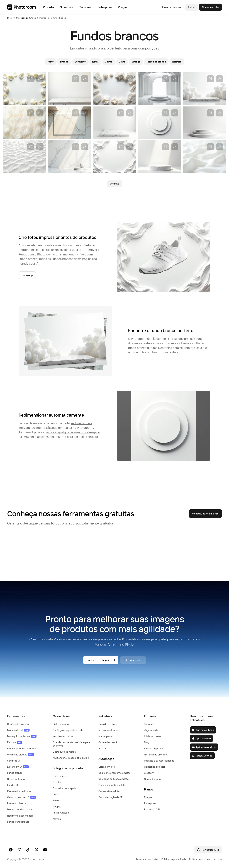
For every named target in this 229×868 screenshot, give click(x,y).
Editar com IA (18, 767)
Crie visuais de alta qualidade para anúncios (71, 744)
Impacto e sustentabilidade (159, 761)
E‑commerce (60, 776)
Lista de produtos (63, 724)
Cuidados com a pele (64, 788)
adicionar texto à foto (52, 437)
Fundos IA (13, 785)
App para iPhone (203, 730)
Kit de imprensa (153, 736)
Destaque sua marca (64, 752)
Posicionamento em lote (112, 785)
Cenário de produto (18, 724)
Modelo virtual (18, 730)
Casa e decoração (108, 742)
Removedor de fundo (19, 791)
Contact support (153, 779)
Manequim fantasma (22, 736)
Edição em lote (107, 767)
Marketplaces (106, 736)
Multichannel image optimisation (71, 758)
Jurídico (217, 859)
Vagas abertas (152, 730)
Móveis (57, 819)
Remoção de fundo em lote (114, 779)
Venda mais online (63, 736)
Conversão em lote (109, 791)
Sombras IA (14, 761)
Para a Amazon (61, 813)
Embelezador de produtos (21, 748)
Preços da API (152, 809)
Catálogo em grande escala (68, 730)
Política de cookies (199, 859)
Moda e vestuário (108, 730)
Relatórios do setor (155, 767)
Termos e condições (147, 859)
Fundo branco (15, 773)
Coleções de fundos (26, 18)
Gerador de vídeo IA (21, 797)
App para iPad (201, 738)
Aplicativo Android (204, 747)
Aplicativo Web (202, 756)
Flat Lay (15, 742)
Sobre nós (150, 724)
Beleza (56, 800)
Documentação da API (111, 797)
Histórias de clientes (155, 755)
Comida (57, 782)
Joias (56, 794)
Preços (148, 797)
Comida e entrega (108, 724)
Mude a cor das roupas (20, 809)
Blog (147, 742)
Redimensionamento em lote (114, 773)
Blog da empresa (153, 748)
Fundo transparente (18, 822)
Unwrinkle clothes (20, 755)
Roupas (57, 807)
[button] (26, 716)
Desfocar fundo (16, 779)
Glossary (149, 773)
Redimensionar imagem (20, 816)
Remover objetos (17, 803)
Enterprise (150, 803)
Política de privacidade (174, 859)
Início (10, 18)
